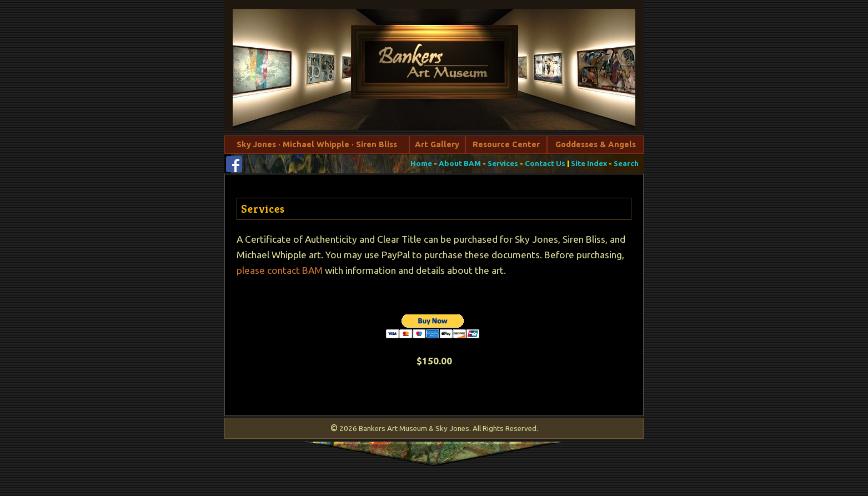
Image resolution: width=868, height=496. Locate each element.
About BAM (460, 164)
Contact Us (545, 164)
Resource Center (506, 144)
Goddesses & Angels (596, 144)
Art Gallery (437, 144)
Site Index (589, 164)
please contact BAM (280, 270)
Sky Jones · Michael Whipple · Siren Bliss (317, 144)
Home (421, 164)
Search (626, 164)
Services (503, 164)
